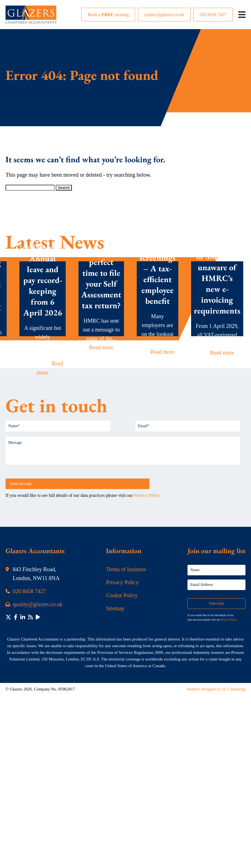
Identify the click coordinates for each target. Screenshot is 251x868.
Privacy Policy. (147, 495)
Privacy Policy (122, 582)
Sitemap (115, 608)
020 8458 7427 (213, 15)
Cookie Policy (122, 595)
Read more (101, 347)
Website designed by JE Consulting (216, 689)
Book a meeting (108, 15)
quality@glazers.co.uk (164, 15)
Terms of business (126, 569)
